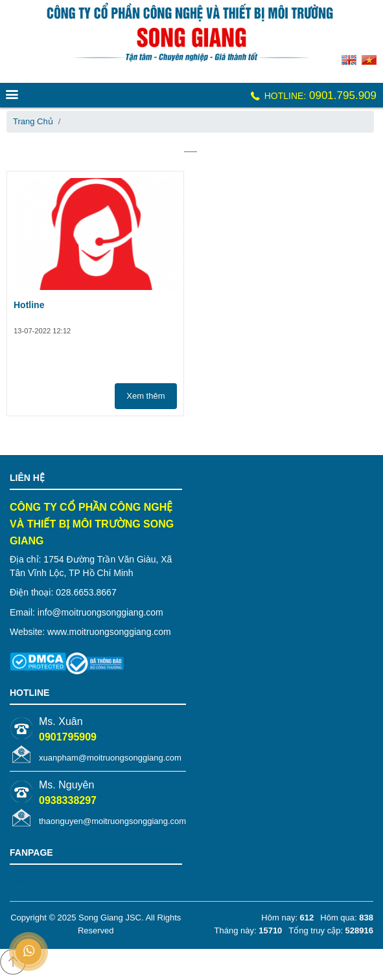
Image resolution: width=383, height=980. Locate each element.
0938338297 (68, 800)
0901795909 (68, 737)
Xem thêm (145, 396)
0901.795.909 (313, 95)
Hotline (29, 305)
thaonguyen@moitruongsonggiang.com (112, 821)
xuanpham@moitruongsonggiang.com (110, 758)
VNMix (23, 880)
